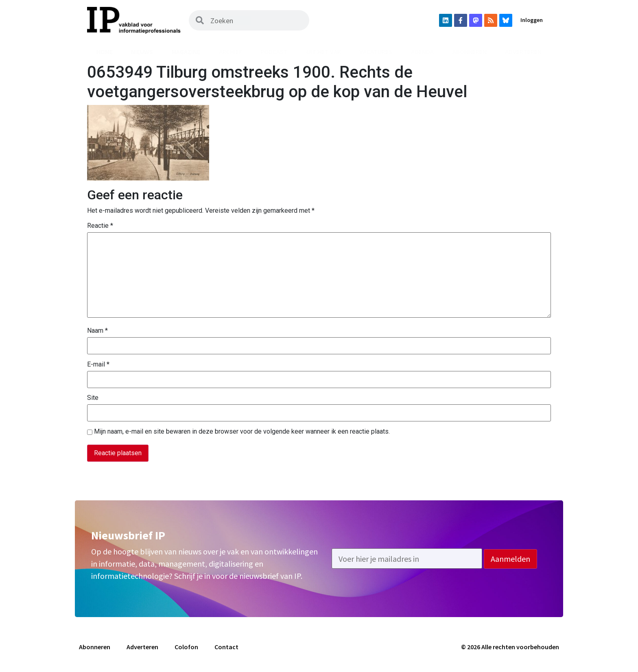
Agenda (422, 52)
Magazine (186, 52)
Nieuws (142, 52)
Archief (231, 52)
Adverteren (523, 52)
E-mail (98, 364)
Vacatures (376, 52)
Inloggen (532, 20)
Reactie (100, 226)
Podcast (274, 52)
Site (93, 398)
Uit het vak (324, 52)
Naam (97, 331)
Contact (226, 647)
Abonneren (470, 52)
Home (105, 52)
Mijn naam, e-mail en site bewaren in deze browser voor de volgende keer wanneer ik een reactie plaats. (242, 432)
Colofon (186, 647)
